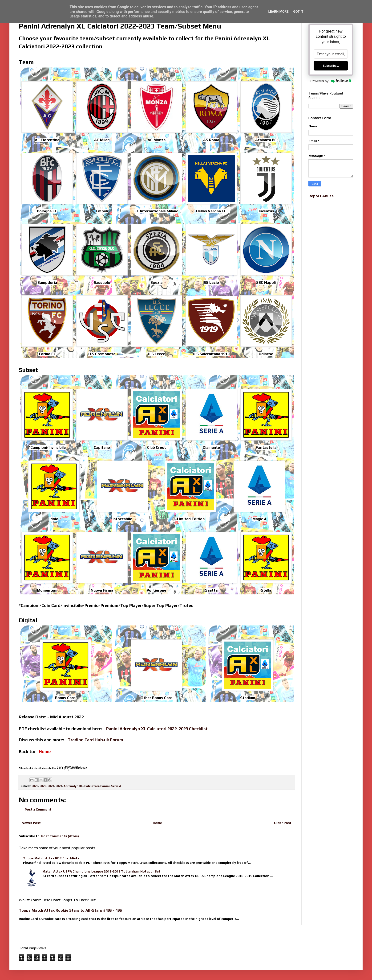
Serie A (116, 786)
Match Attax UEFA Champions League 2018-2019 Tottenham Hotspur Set (101, 871)
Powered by (331, 81)
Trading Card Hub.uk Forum (95, 740)
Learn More (278, 12)
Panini (105, 786)
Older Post (283, 823)
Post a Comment (38, 809)
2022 (35, 786)
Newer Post (31, 823)
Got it (298, 12)
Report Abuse (321, 196)
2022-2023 (47, 786)
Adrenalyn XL (73, 786)
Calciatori (92, 786)
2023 (59, 786)
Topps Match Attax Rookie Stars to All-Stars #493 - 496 (70, 910)
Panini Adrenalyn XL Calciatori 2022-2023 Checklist (157, 729)
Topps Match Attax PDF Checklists (51, 858)
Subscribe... (331, 66)
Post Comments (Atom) (60, 836)
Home (157, 823)
